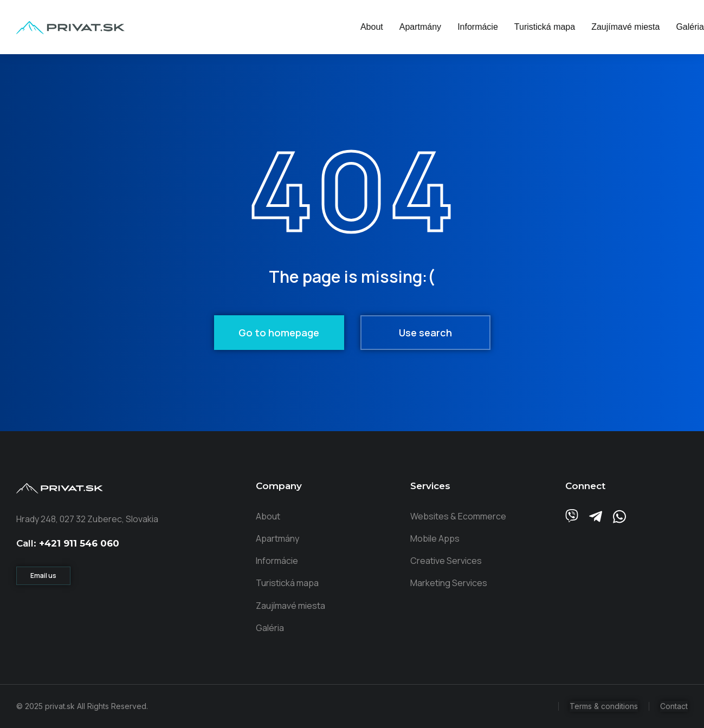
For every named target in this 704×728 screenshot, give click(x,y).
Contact (674, 706)
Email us (43, 576)
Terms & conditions (604, 706)
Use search (425, 333)
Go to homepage (279, 333)
